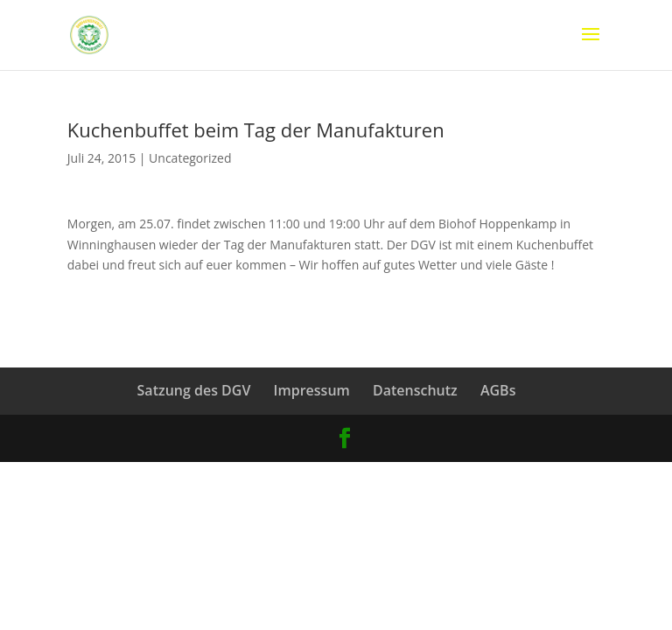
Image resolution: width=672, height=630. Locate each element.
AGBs (498, 390)
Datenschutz (415, 390)
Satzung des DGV (194, 390)
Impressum (312, 390)
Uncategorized (190, 158)
